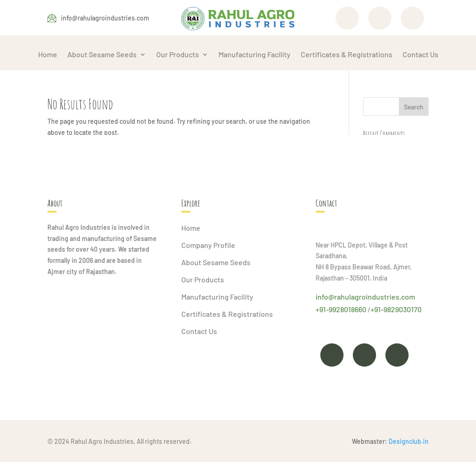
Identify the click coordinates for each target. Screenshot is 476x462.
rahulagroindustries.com (375, 297)
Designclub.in (409, 441)
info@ (325, 297)
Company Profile (208, 245)
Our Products (178, 54)
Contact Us (420, 54)
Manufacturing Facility (255, 54)
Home (48, 54)
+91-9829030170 (396, 309)
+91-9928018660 (341, 309)
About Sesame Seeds (102, 54)
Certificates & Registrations (347, 54)
